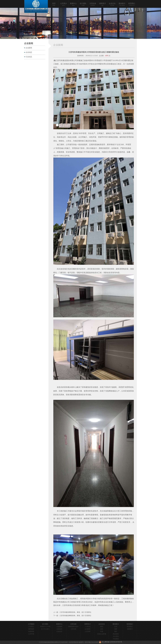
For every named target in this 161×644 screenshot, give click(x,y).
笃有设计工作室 (45, 627)
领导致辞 (31, 629)
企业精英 (88, 629)
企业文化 (112, 4)
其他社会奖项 (102, 634)
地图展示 (130, 629)
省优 (102, 629)
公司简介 (64, 4)
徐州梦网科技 (74, 642)
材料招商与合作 (73, 627)
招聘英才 (103, 4)
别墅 (116, 629)
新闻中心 (73, 4)
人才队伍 (88, 627)
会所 (116, 627)
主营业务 (93, 4)
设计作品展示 (45, 629)
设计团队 (83, 4)
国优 (102, 627)
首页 (54, 4)
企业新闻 (29, 48)
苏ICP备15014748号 (92, 642)
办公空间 (116, 636)
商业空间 (116, 634)
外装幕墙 (116, 639)
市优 (102, 631)
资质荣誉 (31, 631)
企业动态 (29, 52)
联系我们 (132, 4)
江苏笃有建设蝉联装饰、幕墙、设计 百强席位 (75, 612)
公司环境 (31, 634)
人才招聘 (88, 631)
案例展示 (122, 4)
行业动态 (29, 57)
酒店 (116, 631)
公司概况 (31, 624)
